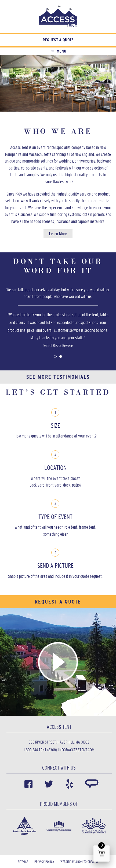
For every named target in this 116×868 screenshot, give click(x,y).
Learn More (58, 234)
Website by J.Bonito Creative (79, 862)
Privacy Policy (44, 862)
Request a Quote (58, 40)
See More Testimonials (58, 377)
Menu (58, 51)
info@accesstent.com (76, 750)
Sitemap (23, 862)
